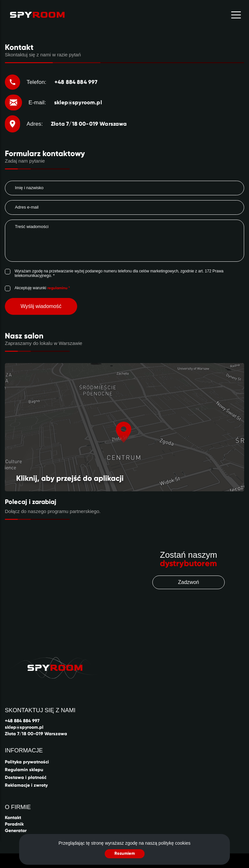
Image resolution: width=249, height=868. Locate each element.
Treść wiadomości (32, 227)
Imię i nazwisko (29, 188)
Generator (16, 831)
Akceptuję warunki (42, 288)
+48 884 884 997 (22, 721)
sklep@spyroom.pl (24, 727)
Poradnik (14, 824)
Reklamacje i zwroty (26, 785)
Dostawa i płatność (26, 777)
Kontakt (13, 818)
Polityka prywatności (27, 762)
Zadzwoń (189, 582)
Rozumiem (125, 853)
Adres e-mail (27, 207)
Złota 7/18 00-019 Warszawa (36, 734)
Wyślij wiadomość (41, 306)
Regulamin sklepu (24, 770)
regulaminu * (59, 288)
